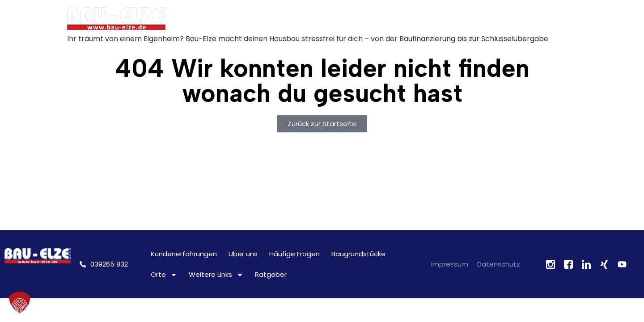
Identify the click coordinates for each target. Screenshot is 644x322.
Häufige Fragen (294, 254)
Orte (164, 275)
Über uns (243, 254)
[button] (20, 302)
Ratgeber (271, 274)
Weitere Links (216, 275)
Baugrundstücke (358, 254)
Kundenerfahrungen (184, 254)
